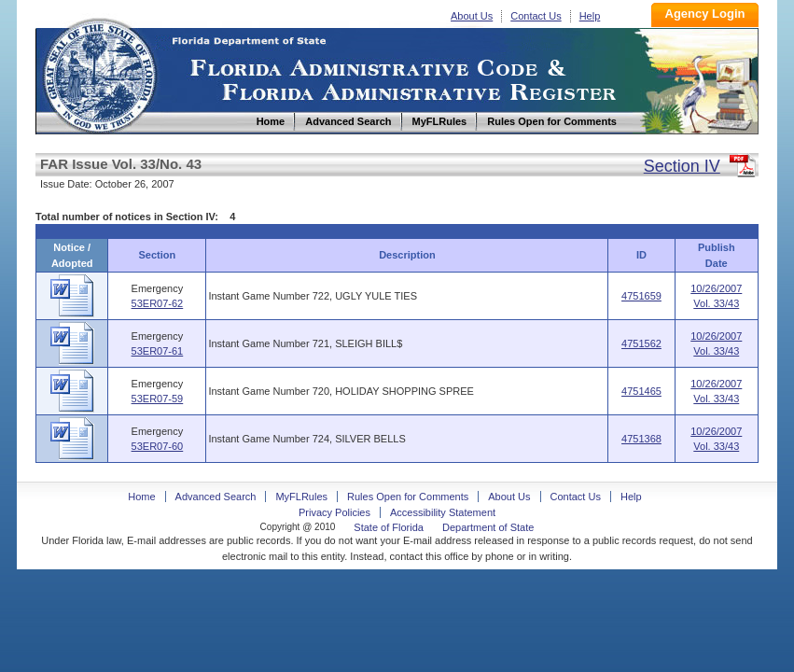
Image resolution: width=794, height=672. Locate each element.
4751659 (641, 296)
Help (590, 16)
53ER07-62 (158, 303)
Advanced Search (216, 497)
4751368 (641, 439)
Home (99, 73)
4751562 (641, 343)
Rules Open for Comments (408, 497)
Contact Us (536, 16)
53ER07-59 (158, 399)
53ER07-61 (158, 351)
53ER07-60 (158, 446)
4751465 (641, 391)
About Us (472, 16)
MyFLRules (301, 497)
